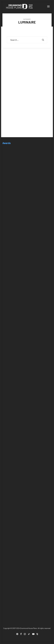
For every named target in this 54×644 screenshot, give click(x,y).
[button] (48, 6)
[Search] (27, 40)
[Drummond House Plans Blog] (19, 6)
